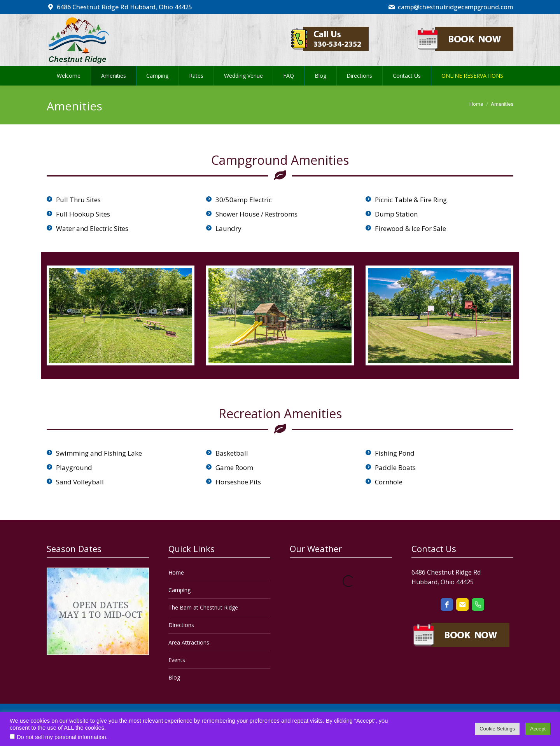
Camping (179, 590)
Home (176, 572)
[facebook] (447, 604)
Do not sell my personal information (61, 737)
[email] (462, 604)
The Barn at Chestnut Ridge (203, 607)
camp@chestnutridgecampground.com (451, 7)
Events (177, 660)
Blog (174, 677)
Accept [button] (538, 729)
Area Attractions (189, 642)
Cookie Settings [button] (497, 729)
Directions (181, 625)
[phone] (478, 604)
